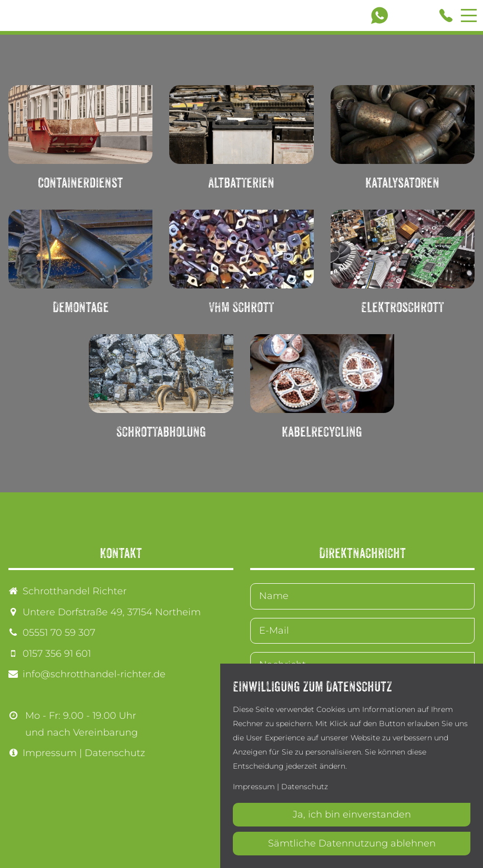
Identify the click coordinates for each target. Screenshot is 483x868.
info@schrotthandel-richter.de (94, 674)
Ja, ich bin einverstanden (352, 814)
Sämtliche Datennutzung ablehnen (352, 843)
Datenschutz (115, 753)
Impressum (50, 753)
